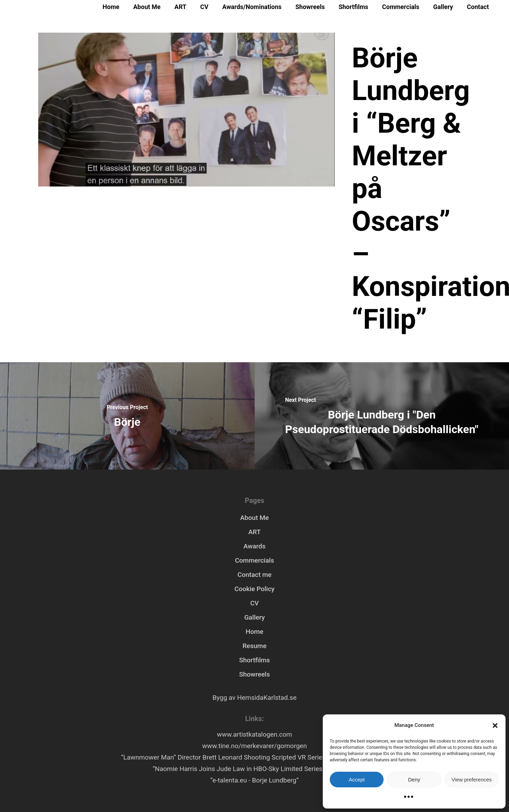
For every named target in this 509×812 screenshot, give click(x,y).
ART (180, 7)
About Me (147, 7)
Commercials (401, 7)
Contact (478, 7)
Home (111, 7)
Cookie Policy (254, 589)
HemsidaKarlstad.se (267, 698)
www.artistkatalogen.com (254, 734)
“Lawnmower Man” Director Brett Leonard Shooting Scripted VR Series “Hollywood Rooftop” (254, 757)
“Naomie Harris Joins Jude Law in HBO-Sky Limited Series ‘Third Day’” (254, 769)
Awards (255, 546)
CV (204, 7)
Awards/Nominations (252, 7)
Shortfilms (354, 7)
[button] (495, 726)
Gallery (443, 7)
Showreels (310, 7)
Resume (254, 646)
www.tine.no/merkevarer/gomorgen (254, 746)
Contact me (254, 575)
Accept (357, 780)
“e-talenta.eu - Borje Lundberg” (254, 780)
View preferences (472, 780)
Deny (414, 780)
